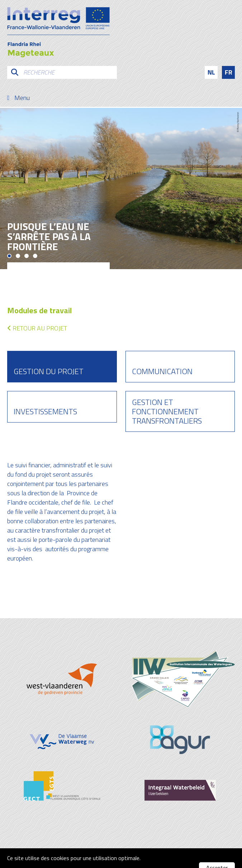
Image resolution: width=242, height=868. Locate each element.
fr (229, 72)
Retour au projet (37, 328)
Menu (22, 98)
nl (211, 72)
